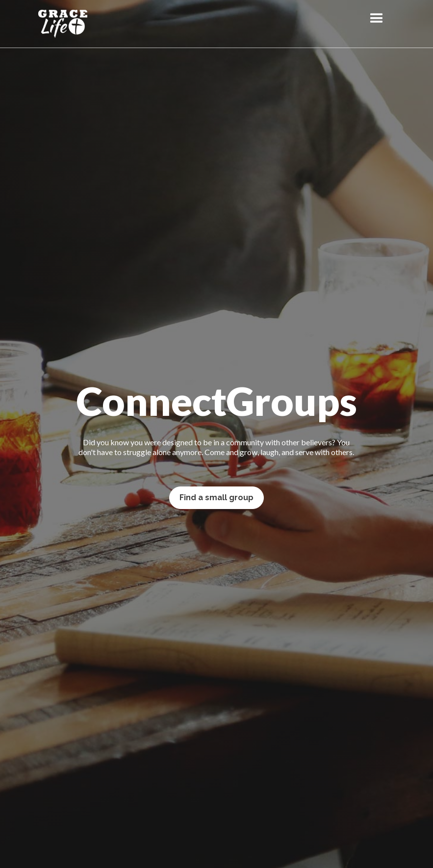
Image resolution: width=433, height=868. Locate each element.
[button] (377, 19)
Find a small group (216, 498)
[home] (63, 24)
